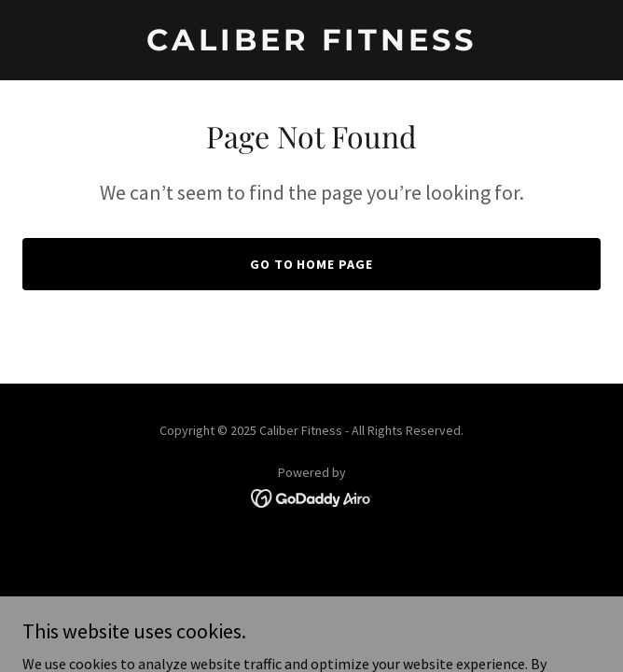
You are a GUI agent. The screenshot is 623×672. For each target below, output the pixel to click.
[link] (311, 45)
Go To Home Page (312, 264)
